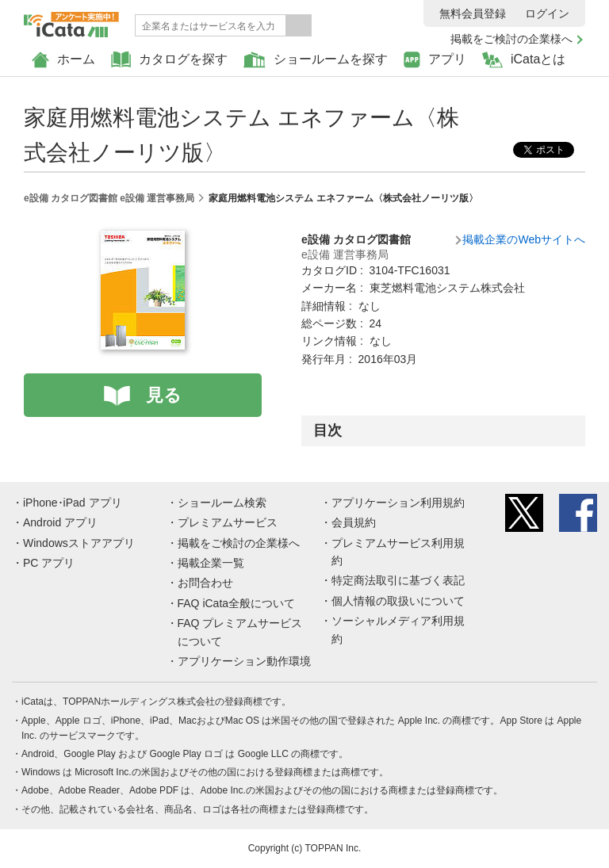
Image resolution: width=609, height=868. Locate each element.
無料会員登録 (473, 13)
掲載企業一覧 (211, 563)
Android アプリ (60, 522)
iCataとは (524, 60)
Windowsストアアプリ (79, 543)
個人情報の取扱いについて (398, 601)
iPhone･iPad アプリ (73, 503)
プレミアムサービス (228, 522)
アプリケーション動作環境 (244, 661)
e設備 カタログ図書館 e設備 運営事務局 (109, 198)
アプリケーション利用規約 (398, 503)
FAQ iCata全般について (237, 603)
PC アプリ (49, 563)
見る (164, 395)
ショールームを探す (316, 60)
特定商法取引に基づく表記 (398, 580)
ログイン (547, 13)
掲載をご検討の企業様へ (511, 39)
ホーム (63, 60)
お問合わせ (205, 583)
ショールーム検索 (222, 503)
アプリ (435, 60)
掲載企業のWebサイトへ (524, 239)
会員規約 (354, 522)
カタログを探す (169, 60)
